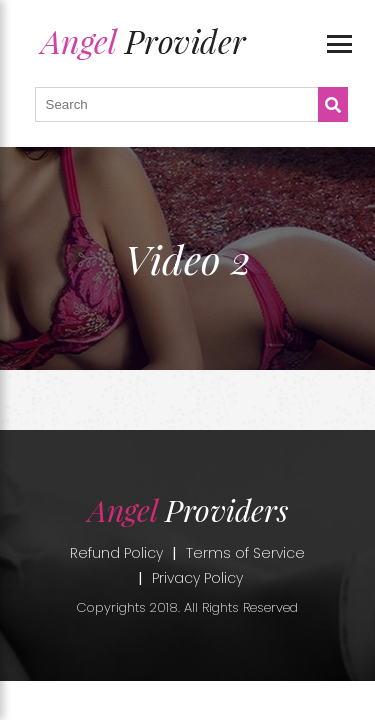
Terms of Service (245, 553)
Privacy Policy (197, 578)
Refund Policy (116, 553)
